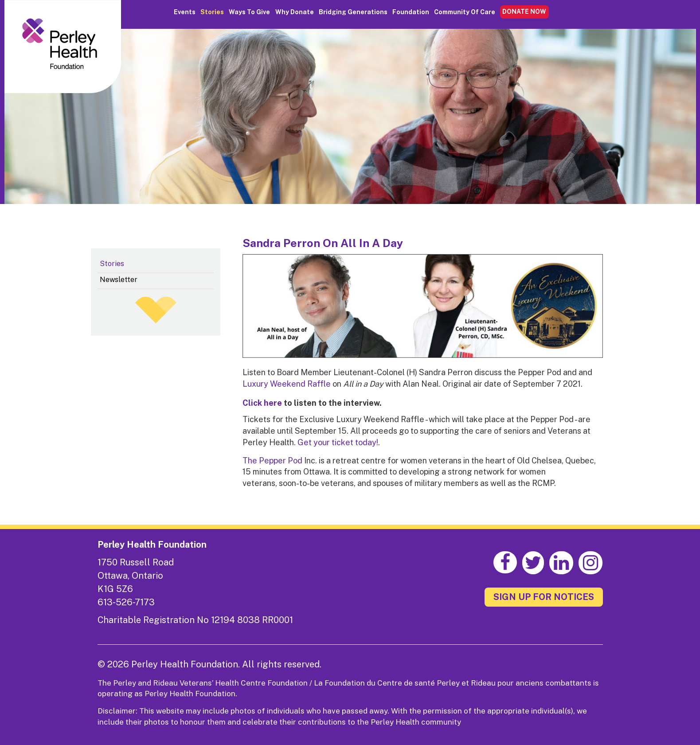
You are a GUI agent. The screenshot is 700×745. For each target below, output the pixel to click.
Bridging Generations (353, 12)
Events (185, 12)
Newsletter (119, 280)
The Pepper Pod (272, 461)
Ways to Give (249, 12)
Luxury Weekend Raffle (287, 384)
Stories (212, 12)
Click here (262, 403)
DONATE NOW (524, 12)
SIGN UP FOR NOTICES (544, 597)
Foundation (411, 12)
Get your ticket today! (338, 442)
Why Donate (295, 12)
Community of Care (465, 12)
